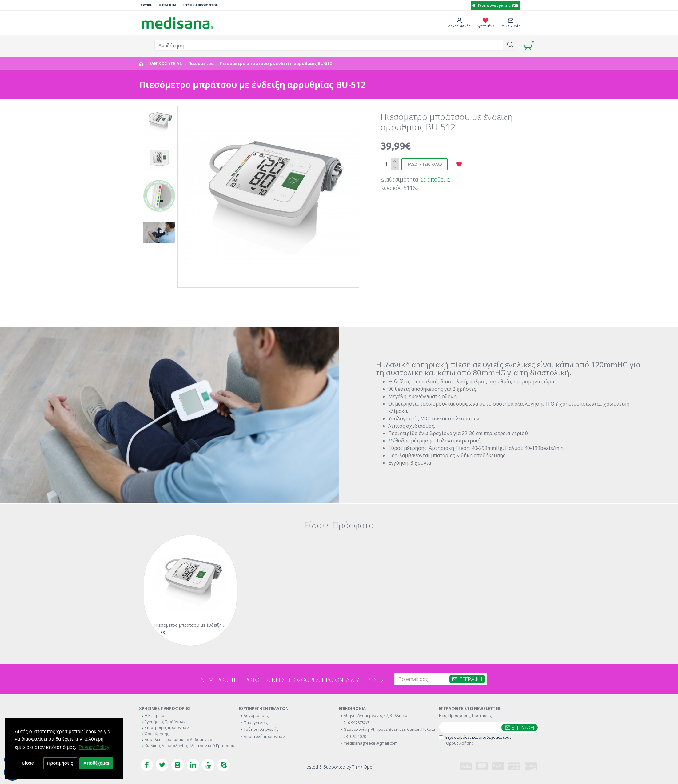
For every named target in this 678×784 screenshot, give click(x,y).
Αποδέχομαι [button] (96, 763)
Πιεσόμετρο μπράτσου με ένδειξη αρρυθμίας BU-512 (191, 614)
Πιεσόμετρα (201, 63)
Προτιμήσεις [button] (60, 763)
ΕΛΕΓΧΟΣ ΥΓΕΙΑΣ (166, 63)
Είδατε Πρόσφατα (339, 522)
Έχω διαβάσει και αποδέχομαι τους (475, 740)
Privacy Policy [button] (94, 747)
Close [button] (28, 763)
